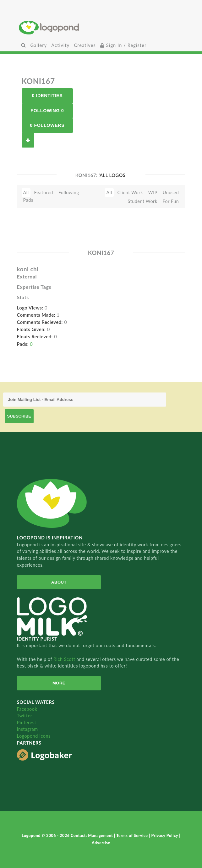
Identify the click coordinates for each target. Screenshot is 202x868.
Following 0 (47, 111)
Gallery (38, 45)
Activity (60, 45)
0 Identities (47, 96)
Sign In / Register (123, 45)
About (59, 582)
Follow (28, 140)
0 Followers (47, 125)
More (59, 683)
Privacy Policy (165, 836)
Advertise (101, 843)
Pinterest (27, 722)
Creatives (85, 45)
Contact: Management (92, 836)
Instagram (27, 729)
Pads (28, 200)
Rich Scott (65, 659)
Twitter (25, 716)
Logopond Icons (34, 736)
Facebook (27, 709)
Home (101, 27)
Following (69, 192)
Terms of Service (133, 836)
